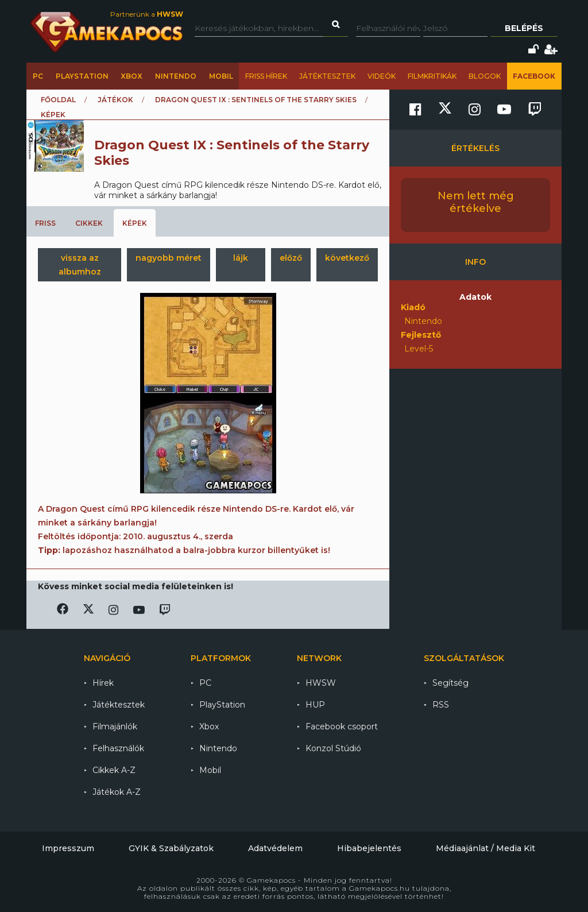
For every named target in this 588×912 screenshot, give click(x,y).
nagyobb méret (169, 258)
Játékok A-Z (117, 792)
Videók (382, 76)
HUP (315, 705)
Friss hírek (266, 76)
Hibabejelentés (369, 848)
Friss (45, 223)
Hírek (103, 683)
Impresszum (68, 848)
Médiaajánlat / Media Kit (486, 848)
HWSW (321, 683)
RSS (441, 705)
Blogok (485, 76)
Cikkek (89, 223)
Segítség (450, 683)
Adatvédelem (275, 848)
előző (291, 258)
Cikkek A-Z (114, 770)
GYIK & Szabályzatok (171, 848)
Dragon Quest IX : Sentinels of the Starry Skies (256, 100)
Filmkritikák (432, 76)
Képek (135, 223)
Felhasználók (118, 748)
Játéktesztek (327, 76)
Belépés (524, 28)
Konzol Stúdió (333, 748)
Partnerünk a (147, 14)
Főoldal (58, 100)
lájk (241, 258)
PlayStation (82, 76)
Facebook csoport (342, 726)
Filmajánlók (115, 726)
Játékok (115, 100)
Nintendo (176, 76)
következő (347, 258)
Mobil (221, 76)
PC (38, 76)
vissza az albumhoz (80, 265)
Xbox (131, 76)
